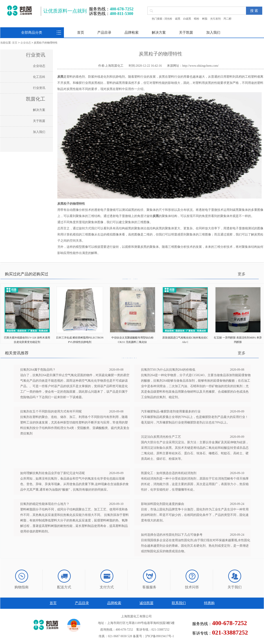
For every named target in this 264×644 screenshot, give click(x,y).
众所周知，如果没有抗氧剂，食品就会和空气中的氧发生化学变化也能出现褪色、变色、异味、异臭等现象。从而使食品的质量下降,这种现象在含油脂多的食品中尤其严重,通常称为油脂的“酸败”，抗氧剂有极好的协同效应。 (74, 484)
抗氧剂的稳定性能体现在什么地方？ (45, 504)
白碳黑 (187, 19)
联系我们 (179, 603)
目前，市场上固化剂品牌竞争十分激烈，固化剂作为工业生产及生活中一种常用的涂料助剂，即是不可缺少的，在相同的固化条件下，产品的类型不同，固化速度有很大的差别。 (195, 515)
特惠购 (209, 603)
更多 (242, 274)
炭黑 (60, 77)
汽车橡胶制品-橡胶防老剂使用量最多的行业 (171, 411)
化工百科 (39, 77)
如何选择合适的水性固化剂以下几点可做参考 (172, 535)
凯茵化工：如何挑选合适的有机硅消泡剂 (169, 473)
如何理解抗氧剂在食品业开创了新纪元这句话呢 (52, 473)
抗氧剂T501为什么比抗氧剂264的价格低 (168, 370)
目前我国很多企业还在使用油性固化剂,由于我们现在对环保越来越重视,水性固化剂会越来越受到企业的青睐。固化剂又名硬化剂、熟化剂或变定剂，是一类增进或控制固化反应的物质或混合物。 (196, 546)
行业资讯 (39, 88)
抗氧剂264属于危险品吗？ (38, 370)
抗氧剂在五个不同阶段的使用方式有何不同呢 (51, 411)
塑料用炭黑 (203, 83)
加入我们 (213, 32)
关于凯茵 (186, 32)
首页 (81, 32)
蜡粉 (197, 19)
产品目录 (104, 32)
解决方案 (159, 32)
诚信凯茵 (146, 603)
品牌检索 (132, 32)
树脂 (205, 19)
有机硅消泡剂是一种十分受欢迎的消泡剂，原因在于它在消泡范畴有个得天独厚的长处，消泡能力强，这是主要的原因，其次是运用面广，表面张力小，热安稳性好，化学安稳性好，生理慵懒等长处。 (195, 484)
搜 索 (254, 11)
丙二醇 (228, 19)
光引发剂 (215, 19)
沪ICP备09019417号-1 (160, 636)
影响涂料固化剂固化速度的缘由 (163, 504)
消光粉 (168, 19)
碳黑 (178, 19)
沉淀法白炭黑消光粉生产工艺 (161, 437)
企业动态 (26, 43)
